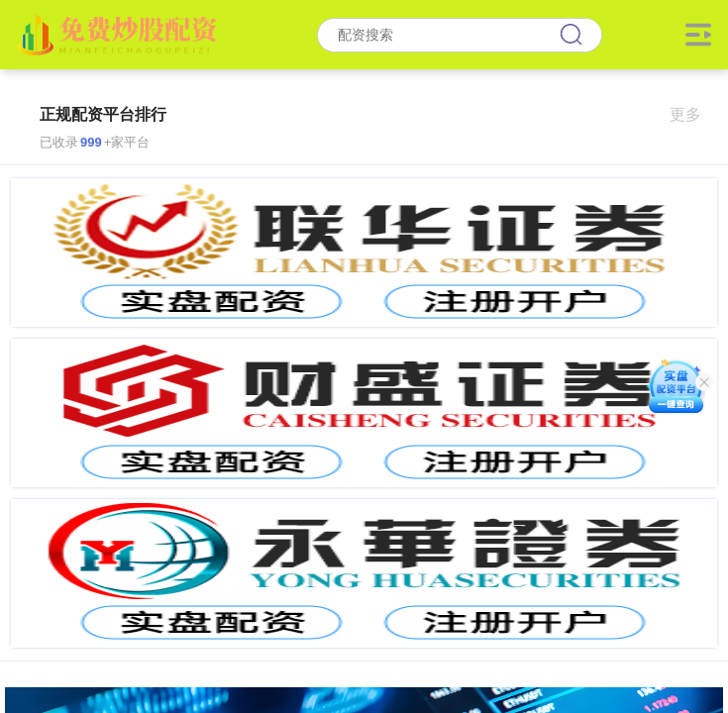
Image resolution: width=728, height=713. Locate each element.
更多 (694, 114)
